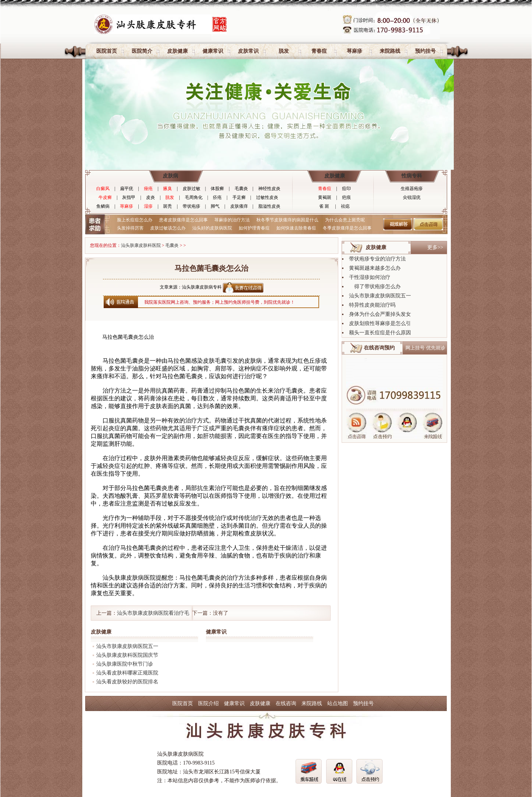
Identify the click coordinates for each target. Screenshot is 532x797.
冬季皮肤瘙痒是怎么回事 (347, 228)
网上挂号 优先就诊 (425, 348)
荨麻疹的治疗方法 (232, 220)
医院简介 (142, 51)
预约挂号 (425, 51)
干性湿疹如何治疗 (370, 277)
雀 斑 (324, 206)
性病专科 (412, 176)
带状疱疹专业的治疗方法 (377, 259)
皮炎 (151, 197)
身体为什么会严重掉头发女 (380, 314)
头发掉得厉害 (130, 228)
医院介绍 (208, 703)
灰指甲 (129, 197)
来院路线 (390, 51)
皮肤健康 (177, 51)
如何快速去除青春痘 (296, 228)
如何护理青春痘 (254, 228)
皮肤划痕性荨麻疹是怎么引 (380, 323)
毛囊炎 (241, 189)
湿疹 (148, 206)
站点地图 (338, 703)
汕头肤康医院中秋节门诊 (125, 664)
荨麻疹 (355, 51)
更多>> (435, 247)
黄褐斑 (325, 197)
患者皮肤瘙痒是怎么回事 (183, 220)
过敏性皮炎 (267, 197)
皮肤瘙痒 (239, 206)
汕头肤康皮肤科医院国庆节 (127, 655)
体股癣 (217, 189)
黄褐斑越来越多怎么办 (375, 268)
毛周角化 (194, 197)
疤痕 (346, 197)
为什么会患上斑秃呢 (345, 220)
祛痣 (345, 206)
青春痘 (319, 51)
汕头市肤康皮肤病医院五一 (127, 646)
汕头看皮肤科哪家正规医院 (127, 673)
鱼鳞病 (103, 206)
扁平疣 (127, 189)
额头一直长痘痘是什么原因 (380, 333)
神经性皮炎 (269, 189)
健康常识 (213, 51)
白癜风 (103, 189)
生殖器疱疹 (412, 189)
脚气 (215, 206)
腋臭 (167, 189)
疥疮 (217, 197)
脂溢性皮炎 (269, 206)
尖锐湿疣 (412, 197)
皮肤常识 (248, 51)
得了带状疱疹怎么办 (375, 287)
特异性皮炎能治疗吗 (372, 305)
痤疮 (148, 189)
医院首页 (107, 51)
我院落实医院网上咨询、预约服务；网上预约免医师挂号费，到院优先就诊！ (220, 302)
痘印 (346, 189)
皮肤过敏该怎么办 (168, 228)
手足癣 (239, 197)
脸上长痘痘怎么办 (135, 220)
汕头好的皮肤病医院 (212, 228)
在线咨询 (286, 703)
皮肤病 (170, 176)
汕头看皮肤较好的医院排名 (127, 682)
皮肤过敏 (191, 189)
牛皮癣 (105, 197)
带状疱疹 (191, 206)
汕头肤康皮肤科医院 (141, 245)
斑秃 (167, 206)
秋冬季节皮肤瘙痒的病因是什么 (287, 220)
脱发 (284, 51)
